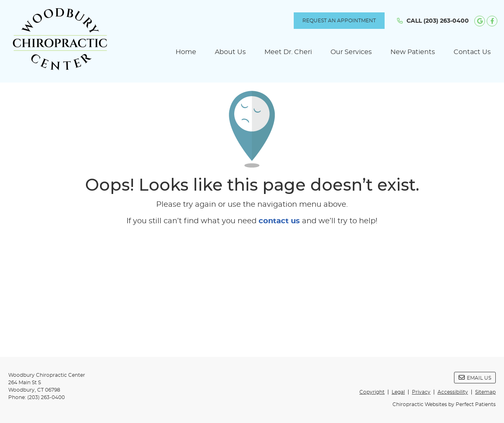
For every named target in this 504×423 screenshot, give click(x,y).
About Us (230, 52)
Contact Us (472, 52)
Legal (398, 392)
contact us (279, 221)
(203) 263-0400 (446, 21)
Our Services (351, 52)
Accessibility (453, 392)
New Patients (413, 52)
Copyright (372, 392)
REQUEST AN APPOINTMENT (339, 21)
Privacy (421, 392)
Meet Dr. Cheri (288, 52)
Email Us (475, 377)
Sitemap (485, 392)
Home (186, 52)
